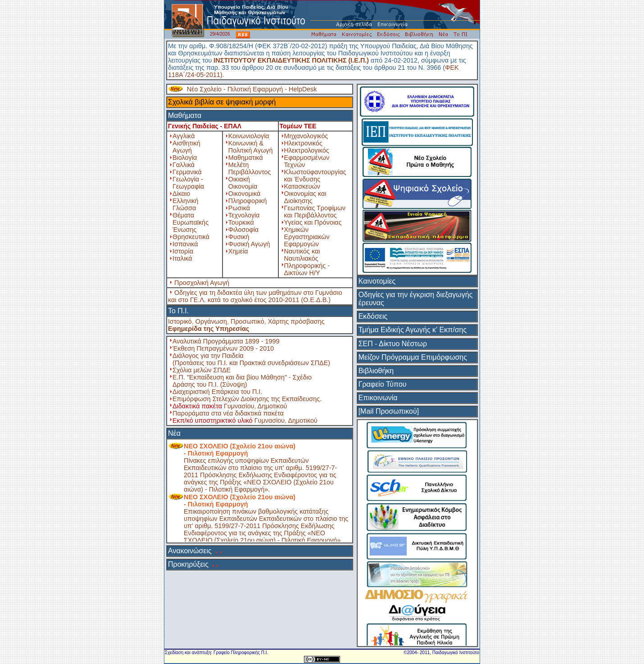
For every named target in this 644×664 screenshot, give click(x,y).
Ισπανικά (185, 244)
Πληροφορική (248, 201)
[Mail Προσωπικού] (389, 411)
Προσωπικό (247, 321)
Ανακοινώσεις (190, 551)
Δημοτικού (272, 406)
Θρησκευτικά (191, 237)
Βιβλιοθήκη (376, 371)
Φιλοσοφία (243, 230)
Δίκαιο (181, 194)
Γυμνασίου (239, 406)
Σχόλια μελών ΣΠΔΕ (202, 370)
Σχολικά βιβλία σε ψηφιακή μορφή (222, 102)
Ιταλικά (182, 258)
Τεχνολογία (244, 215)
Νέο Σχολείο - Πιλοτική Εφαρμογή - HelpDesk (252, 89)
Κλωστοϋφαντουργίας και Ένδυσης (315, 176)
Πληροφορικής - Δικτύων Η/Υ (307, 269)
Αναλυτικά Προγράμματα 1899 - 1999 (226, 341)
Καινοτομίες (377, 281)
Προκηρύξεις (188, 564)
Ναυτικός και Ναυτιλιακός (302, 255)
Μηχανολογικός (306, 136)
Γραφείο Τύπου (383, 384)
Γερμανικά (187, 172)
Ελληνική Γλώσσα (186, 204)
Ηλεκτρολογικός (307, 150)
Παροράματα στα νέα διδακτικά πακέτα (228, 413)
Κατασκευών (302, 186)
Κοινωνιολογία (249, 136)
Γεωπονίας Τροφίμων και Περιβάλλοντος (315, 212)
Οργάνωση (211, 321)
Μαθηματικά (246, 158)
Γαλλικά (184, 165)
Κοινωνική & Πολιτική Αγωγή (251, 147)
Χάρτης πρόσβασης (296, 321)
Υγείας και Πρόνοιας (313, 222)
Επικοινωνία (378, 398)
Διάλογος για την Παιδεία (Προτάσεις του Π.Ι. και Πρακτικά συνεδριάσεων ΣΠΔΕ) (251, 359)
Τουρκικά (241, 222)
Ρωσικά (239, 208)
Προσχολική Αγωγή (202, 283)
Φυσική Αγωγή (249, 244)
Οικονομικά (244, 194)
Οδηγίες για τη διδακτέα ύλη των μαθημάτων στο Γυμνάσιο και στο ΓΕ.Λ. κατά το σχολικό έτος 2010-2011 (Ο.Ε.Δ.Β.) (255, 296)
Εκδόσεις (373, 316)
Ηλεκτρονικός (303, 143)
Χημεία (238, 251)
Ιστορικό (180, 321)
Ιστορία (183, 251)
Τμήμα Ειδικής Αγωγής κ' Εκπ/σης (413, 330)
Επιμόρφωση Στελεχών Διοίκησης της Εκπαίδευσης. (247, 399)
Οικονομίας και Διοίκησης (305, 197)
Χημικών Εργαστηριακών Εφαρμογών (307, 237)
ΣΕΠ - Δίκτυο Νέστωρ (393, 344)
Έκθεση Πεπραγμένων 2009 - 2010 (223, 348)
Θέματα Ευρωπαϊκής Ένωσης (190, 222)
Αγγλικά (184, 136)
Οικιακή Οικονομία (243, 183)
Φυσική (239, 237)
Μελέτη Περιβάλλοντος (250, 168)
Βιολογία (185, 158)
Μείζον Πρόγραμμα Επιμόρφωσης (413, 357)
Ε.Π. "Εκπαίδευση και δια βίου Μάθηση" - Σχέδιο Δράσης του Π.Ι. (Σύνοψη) (242, 381)
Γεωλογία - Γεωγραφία (188, 183)
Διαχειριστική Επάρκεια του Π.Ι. (217, 392)
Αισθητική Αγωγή (186, 147)
